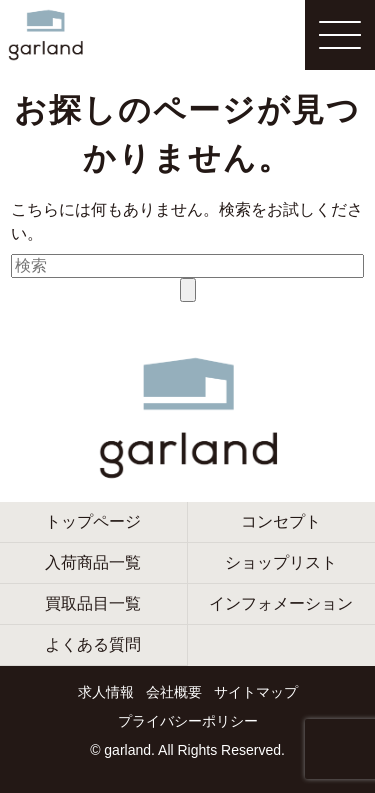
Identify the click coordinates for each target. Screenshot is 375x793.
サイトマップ (256, 692)
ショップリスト (281, 562)
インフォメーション (281, 603)
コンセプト (281, 521)
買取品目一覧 (93, 603)
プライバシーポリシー (188, 721)
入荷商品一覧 (93, 562)
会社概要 (174, 692)
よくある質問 (93, 644)
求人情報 (106, 692)
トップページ (93, 521)
